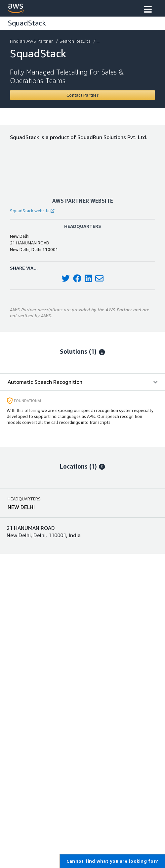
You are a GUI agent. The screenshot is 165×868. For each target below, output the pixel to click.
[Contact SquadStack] (82, 95)
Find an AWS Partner (32, 41)
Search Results (76, 41)
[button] (148, 10)
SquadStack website (32, 211)
